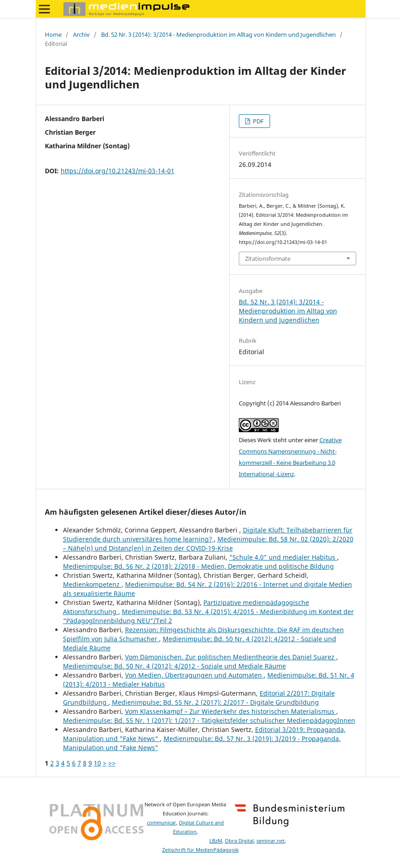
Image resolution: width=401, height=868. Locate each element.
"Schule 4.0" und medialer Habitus (283, 557)
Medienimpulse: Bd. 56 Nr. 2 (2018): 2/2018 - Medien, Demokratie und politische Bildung (198, 566)
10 (97, 763)
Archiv (81, 34)
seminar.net (271, 841)
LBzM (216, 841)
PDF (258, 121)
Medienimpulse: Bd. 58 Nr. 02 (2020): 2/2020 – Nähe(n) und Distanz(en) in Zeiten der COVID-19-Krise (208, 544)
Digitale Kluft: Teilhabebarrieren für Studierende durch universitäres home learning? (208, 534)
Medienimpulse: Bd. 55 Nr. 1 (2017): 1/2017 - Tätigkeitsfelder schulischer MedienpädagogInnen (209, 720)
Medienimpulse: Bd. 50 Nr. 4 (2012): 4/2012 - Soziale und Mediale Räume (174, 666)
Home (53, 34)
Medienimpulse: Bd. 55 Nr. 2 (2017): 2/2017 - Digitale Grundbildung (215, 702)
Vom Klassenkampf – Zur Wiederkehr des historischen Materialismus (231, 711)
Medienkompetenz (92, 584)
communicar (162, 823)
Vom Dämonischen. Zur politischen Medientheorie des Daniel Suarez (231, 657)
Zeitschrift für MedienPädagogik (200, 850)
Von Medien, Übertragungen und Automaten (194, 675)
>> (112, 763)
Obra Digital (239, 841)
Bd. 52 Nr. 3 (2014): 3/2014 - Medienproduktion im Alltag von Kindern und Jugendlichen (218, 34)
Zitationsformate (268, 258)
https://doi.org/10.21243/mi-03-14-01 (118, 171)
